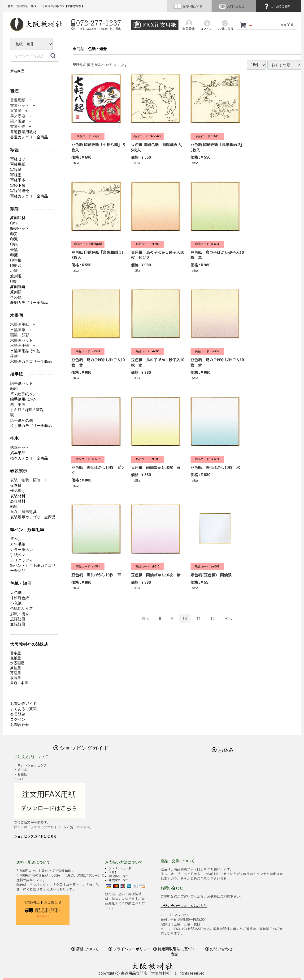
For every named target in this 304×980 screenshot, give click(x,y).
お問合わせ (20, 725)
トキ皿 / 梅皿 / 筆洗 (27, 410)
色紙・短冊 (97, 49)
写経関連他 (20, 191)
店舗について (85, 949)
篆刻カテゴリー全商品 (29, 303)
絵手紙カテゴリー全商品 (31, 426)
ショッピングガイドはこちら (35, 836)
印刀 (14, 234)
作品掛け (18, 491)
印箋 (14, 255)
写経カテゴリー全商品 (29, 196)
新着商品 (17, 71)
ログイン (18, 719)
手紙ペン (18, 555)
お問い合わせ (231, 6)
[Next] (228, 619)
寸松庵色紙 (20, 598)
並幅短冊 (18, 624)
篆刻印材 (18, 218)
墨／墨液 (18, 405)
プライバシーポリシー (130, 949)
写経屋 (15, 673)
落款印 (16, 356)
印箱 (14, 223)
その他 (16, 297)
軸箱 (14, 506)
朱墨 (14, 250)
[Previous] (145, 619)
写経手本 (18, 180)
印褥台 (16, 266)
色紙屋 (15, 658)
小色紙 (16, 603)
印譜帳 (16, 260)
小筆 (14, 271)
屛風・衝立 (20, 614)
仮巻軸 (16, 485)
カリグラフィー (23, 560)
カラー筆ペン (22, 550)
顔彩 (14, 389)
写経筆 (16, 170)
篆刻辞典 (18, 287)
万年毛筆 (18, 544)
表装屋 (15, 678)
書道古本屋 (19, 683)
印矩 (14, 281)
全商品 (78, 49)
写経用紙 (18, 164)
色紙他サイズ (22, 608)
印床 (14, 244)
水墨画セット (22, 340)
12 (213, 619)
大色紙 (16, 593)
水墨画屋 (17, 663)
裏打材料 (18, 501)
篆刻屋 (15, 668)
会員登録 (18, 714)
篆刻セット (20, 228)
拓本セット (20, 448)
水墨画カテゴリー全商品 (31, 361)
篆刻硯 (16, 276)
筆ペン (16, 539)
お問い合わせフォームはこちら (184, 905)
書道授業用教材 (23, 132)
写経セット (20, 159)
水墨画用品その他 (25, 351)
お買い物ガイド (188, 6)
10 (185, 619)
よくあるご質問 (277, 6)
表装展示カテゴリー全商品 (33, 517)
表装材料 (18, 496)
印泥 (14, 239)
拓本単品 (18, 453)
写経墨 (16, 175)
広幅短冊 (18, 619)
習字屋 (15, 653)
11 (199, 619)
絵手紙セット (22, 383)
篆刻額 (16, 292)
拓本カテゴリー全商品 (29, 458)
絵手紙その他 (22, 420)
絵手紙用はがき (23, 399)
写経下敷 (18, 185)
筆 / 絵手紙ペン (23, 394)
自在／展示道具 (23, 512)
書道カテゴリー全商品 (29, 137)
